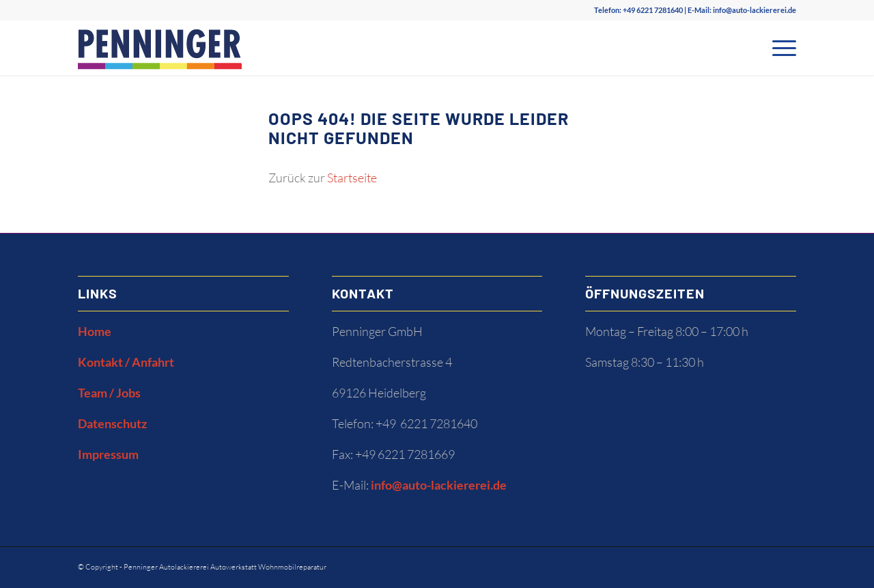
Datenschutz (112, 423)
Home (95, 331)
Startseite (352, 178)
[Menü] (780, 48)
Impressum (108, 454)
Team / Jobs (109, 393)
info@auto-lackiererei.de (755, 10)
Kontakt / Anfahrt (126, 362)
